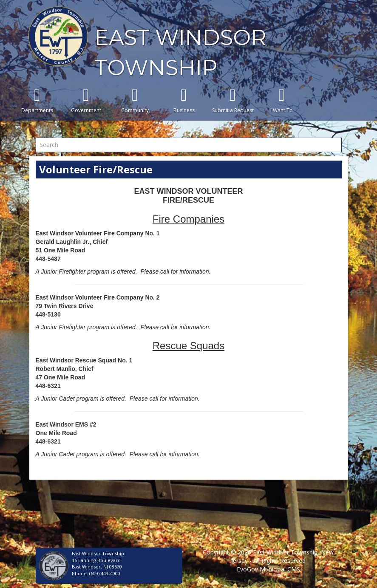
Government (86, 100)
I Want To (282, 100)
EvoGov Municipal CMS (268, 569)
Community (135, 100)
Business (184, 100)
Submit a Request (233, 100)
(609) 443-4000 (105, 573)
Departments (37, 100)
